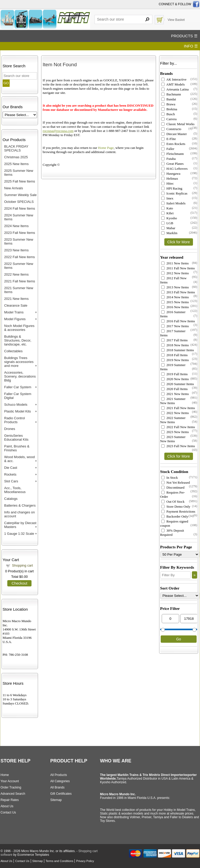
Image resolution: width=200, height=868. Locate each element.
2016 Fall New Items (178, 321)
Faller (168, 149)
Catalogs (11, 499)
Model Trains (14, 312)
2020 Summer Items (178, 384)
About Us (7, 806)
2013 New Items (175, 287)
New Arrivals (14, 188)
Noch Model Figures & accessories (19, 328)
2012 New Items (175, 273)
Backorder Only (175, 516)
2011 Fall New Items (178, 268)
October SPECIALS (19, 202)
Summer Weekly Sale (20, 195)
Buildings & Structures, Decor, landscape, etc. (18, 340)
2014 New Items (175, 297)
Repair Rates (10, 800)
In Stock (170, 478)
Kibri (167, 213)
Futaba (168, 159)
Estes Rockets (173, 144)
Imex (167, 198)
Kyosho (169, 218)
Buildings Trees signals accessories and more (19, 362)
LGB (167, 223)
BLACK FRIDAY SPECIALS (16, 148)
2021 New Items (16, 299)
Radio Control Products (15, 420)
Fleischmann (173, 154)
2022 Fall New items (20, 257)
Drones (10, 429)
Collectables (13, 351)
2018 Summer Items (178, 350)
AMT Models (173, 84)
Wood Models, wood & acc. (20, 459)
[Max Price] (189, 619)
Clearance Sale (16, 305)
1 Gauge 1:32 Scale (19, 534)
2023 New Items (16, 250)
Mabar (168, 228)
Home (5, 775)
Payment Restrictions (178, 511)
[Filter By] (175, 575)
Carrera (169, 119)
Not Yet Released (176, 482)
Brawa (168, 104)
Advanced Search (13, 794)
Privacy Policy (85, 861)
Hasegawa (171, 174)
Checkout (19, 583)
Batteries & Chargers (20, 505)
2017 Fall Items (174, 340)
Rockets (10, 474)
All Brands (57, 787)
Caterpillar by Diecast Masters (20, 525)
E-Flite (168, 139)
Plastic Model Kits (18, 411)
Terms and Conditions (59, 861)
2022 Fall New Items (178, 427)
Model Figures (15, 319)
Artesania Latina (175, 89)
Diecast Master (174, 134)
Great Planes (172, 164)
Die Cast (11, 468)
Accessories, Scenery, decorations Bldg (20, 376)
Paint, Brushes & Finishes (17, 448)
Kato (167, 208)
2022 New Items (16, 274)
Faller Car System (18, 387)
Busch (168, 114)
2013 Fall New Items (178, 292)
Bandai (169, 99)
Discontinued (173, 487)
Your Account (10, 781)
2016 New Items (175, 307)
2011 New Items (175, 263)
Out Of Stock (173, 502)
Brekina (169, 109)
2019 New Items (175, 360)
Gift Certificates (61, 794)
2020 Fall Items (174, 389)
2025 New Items (16, 164)
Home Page (106, 148)
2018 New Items (175, 345)
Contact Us (8, 812)
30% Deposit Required (172, 533)
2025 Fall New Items (20, 181)
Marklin (169, 233)
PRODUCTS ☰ (184, 36)
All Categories (60, 781)
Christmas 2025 (16, 157)
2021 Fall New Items (20, 281)
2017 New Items (175, 326)
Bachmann (171, 94)
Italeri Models (173, 203)
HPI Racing (172, 188)
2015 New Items (175, 302)
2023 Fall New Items (20, 233)
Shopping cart (22, 565)
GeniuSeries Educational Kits (16, 438)
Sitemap (56, 800)
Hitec (167, 183)
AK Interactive (174, 79)
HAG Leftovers (174, 169)
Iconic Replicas (174, 193)
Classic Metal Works (178, 124)
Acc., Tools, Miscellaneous (15, 490)
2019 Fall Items (174, 374)
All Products (59, 775)
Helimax (170, 178)
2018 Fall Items (174, 355)
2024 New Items (16, 226)
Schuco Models (16, 405)
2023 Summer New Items (173, 439)
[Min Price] (170, 619)
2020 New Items (175, 379)
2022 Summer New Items (173, 420)
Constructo (171, 129)
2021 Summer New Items (173, 401)
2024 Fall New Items (20, 208)
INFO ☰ (191, 46)
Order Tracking (11, 787)
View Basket (176, 20)
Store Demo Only (176, 506)
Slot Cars (11, 481)
